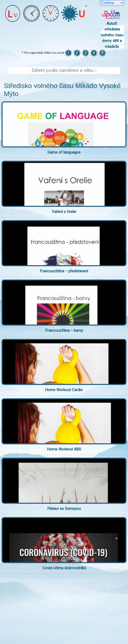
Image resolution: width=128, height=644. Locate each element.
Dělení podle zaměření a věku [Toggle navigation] (64, 70)
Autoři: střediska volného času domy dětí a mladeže (112, 35)
